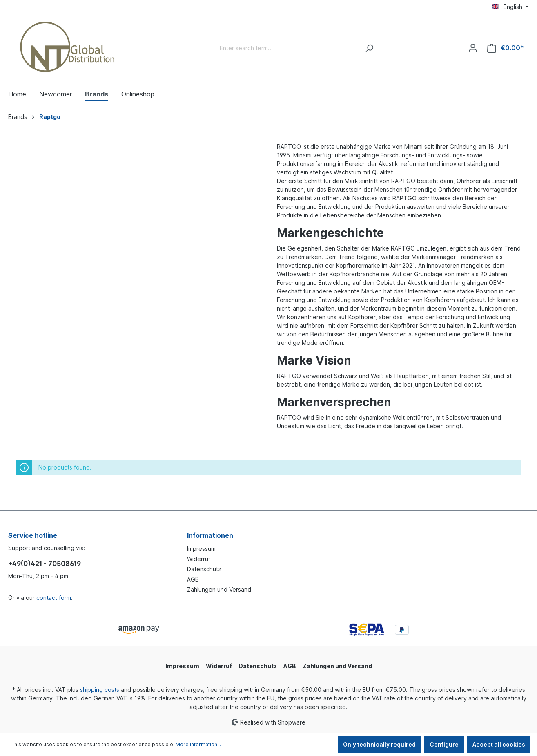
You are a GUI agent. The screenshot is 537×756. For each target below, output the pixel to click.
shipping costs (100, 690)
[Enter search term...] (288, 48)
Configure (444, 744)
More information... (198, 744)
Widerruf (199, 559)
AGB (193, 579)
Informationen (210, 535)
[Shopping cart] (506, 48)
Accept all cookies (499, 744)
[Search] (369, 48)
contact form (54, 598)
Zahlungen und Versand (219, 589)
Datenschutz (204, 569)
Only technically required (379, 744)
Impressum (201, 549)
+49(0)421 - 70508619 (45, 564)
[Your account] (473, 48)
